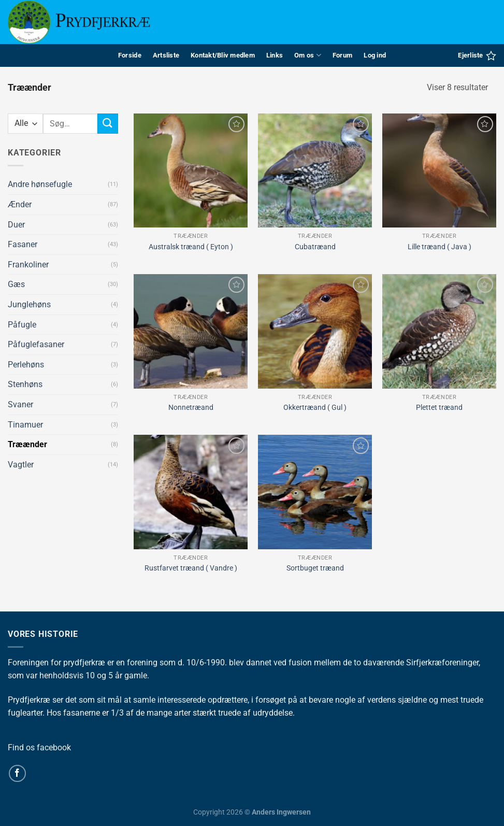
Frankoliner (28, 265)
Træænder (27, 444)
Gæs (16, 284)
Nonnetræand (191, 408)
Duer (16, 225)
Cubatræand (315, 247)
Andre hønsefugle (40, 184)
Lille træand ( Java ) (440, 247)
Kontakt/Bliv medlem (223, 55)
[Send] (108, 124)
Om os (308, 55)
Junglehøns (29, 304)
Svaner (20, 404)
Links (275, 55)
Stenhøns (25, 384)
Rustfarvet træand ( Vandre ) (191, 568)
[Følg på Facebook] (17, 773)
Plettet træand (439, 408)
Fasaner (23, 244)
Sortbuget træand (315, 568)
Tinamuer (25, 425)
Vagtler (21, 465)
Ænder (20, 204)
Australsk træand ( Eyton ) (191, 247)
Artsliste (166, 55)
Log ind (375, 55)
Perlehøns (26, 365)
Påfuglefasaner (36, 344)
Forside (130, 55)
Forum (342, 55)
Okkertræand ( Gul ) (315, 408)
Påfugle (22, 325)
